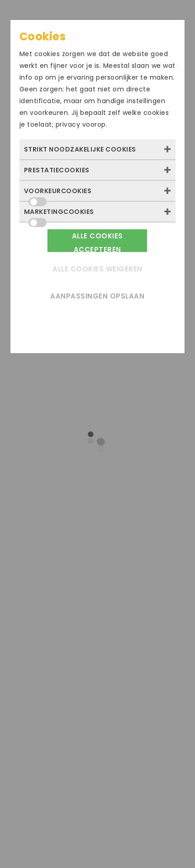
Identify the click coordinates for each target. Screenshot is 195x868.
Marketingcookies (59, 214)
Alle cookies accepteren (97, 242)
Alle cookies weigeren (97, 269)
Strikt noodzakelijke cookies (80, 149)
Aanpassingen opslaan (97, 296)
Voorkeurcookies (58, 194)
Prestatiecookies (57, 170)
